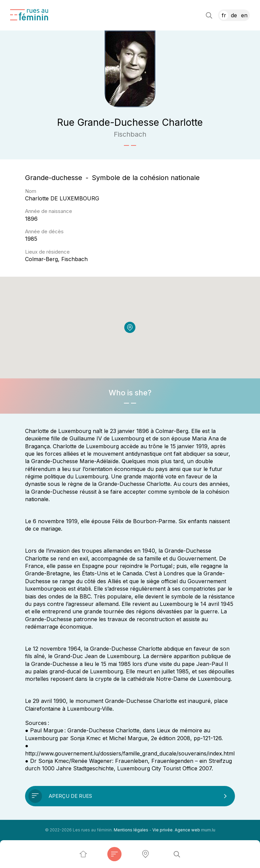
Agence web (187, 830)
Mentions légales (131, 830)
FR (224, 15)
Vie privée (162, 830)
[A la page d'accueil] (29, 15)
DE (234, 15)
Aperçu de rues (70, 796)
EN (244, 15)
